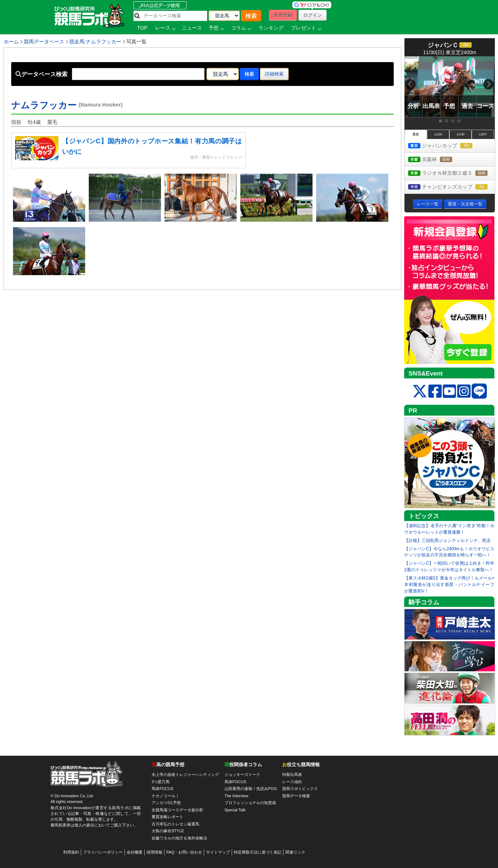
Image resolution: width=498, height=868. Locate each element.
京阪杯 (437, 160)
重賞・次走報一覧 (465, 204)
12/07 (483, 134)
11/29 (438, 134)
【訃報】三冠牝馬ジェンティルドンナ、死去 (447, 541)
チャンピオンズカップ (451, 187)
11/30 (460, 134)
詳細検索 (274, 74)
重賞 (416, 134)
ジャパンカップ (447, 146)
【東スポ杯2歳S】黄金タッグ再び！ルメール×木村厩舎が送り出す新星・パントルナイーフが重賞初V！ (449, 585)
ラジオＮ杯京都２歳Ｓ (451, 173)
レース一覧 (428, 204)
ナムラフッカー (67, 105)
